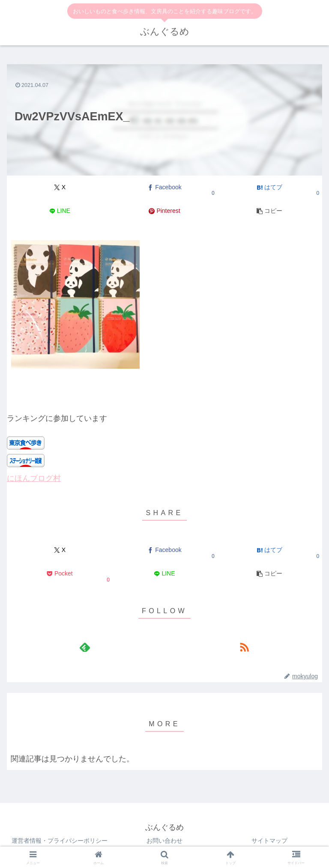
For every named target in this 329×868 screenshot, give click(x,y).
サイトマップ (269, 841)
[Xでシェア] (60, 187)
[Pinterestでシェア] (164, 211)
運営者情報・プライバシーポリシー (60, 841)
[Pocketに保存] (60, 574)
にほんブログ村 (34, 478)
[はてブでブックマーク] (269, 187)
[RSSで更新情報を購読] (244, 647)
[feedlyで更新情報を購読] (85, 647)
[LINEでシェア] (60, 211)
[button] (269, 211)
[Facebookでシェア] (164, 187)
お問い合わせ (164, 841)
